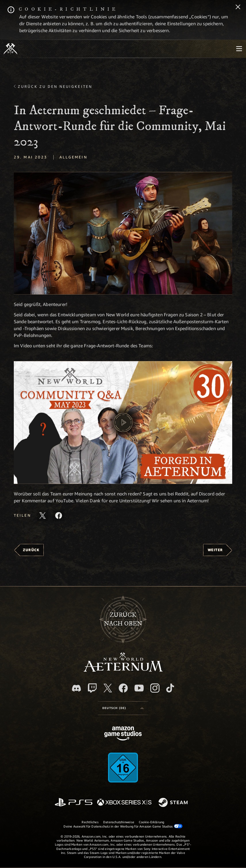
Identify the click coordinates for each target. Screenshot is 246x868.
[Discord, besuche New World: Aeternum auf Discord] (76, 688)
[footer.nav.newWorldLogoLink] (123, 670)
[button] (123, 233)
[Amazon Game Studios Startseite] (123, 734)
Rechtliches (90, 822)
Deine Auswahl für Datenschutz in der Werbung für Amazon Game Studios (123, 826)
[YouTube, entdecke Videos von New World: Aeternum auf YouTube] (139, 688)
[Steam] (174, 803)
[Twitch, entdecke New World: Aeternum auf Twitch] (92, 688)
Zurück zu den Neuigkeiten (55, 86)
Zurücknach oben (123, 619)
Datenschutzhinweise (119, 822)
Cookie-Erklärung (152, 822)
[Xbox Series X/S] (124, 803)
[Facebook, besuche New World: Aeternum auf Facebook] (123, 688)
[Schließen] (238, 7)
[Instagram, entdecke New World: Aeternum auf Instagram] (155, 688)
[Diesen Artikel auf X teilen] (43, 516)
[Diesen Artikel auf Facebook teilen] (59, 516)
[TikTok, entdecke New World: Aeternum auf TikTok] (170, 688)
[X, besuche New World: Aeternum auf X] (108, 688)
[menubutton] (239, 49)
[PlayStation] (74, 803)
